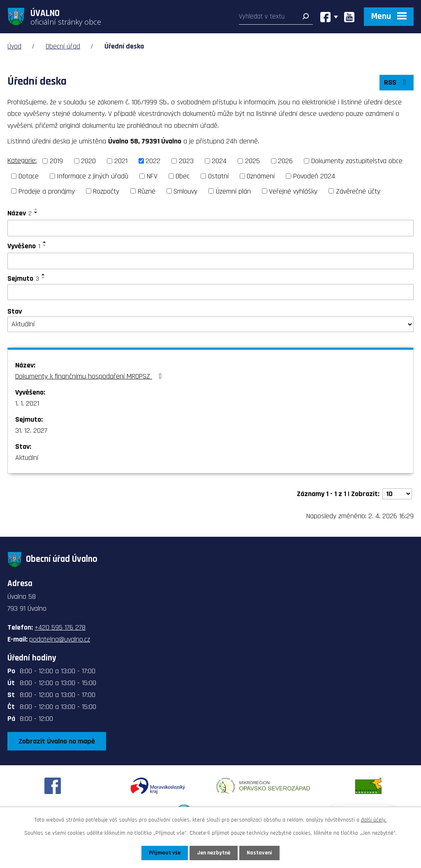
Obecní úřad (63, 46)
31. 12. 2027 (31, 431)
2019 (56, 161)
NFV (152, 176)
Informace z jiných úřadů (93, 176)
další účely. (374, 820)
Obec (183, 176)
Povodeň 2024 (314, 176)
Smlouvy (185, 191)
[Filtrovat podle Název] (210, 228)
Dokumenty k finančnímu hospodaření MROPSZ (90, 376)
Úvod (14, 46)
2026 (285, 161)
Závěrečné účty (358, 191)
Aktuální (27, 458)
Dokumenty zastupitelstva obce (357, 161)
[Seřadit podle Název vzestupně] (36, 209)
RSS (397, 82)
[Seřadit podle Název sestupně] (36, 212)
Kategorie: (22, 160)
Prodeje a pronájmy (47, 191)
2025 (252, 161)
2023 (186, 161)
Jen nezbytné (214, 853)
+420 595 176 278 (60, 627)
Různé (147, 191)
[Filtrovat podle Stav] (210, 324)
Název (20, 213)
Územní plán (233, 191)
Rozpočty (106, 191)
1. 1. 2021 (27, 403)
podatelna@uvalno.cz (60, 639)
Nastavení (259, 853)
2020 (88, 161)
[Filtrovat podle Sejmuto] (210, 292)
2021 (121, 161)
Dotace (29, 176)
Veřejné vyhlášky (293, 191)
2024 (219, 161)
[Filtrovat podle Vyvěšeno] (210, 261)
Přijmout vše (165, 853)
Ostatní (218, 176)
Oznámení (261, 176)
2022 (153, 161)
